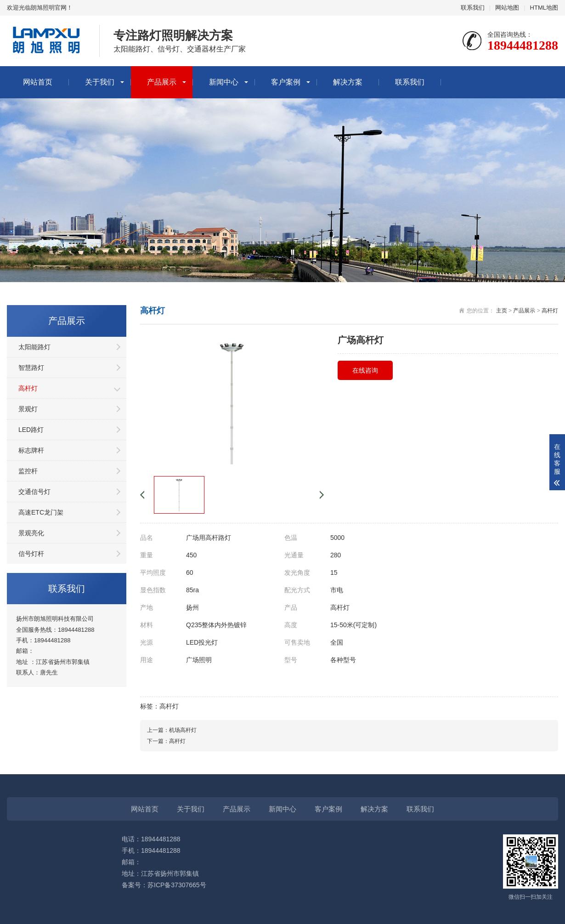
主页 (502, 311)
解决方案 (348, 82)
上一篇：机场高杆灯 (172, 730)
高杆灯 (28, 388)
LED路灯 (31, 430)
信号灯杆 (31, 554)
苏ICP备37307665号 (177, 885)
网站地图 (507, 8)
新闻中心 (224, 82)
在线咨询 (365, 370)
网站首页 (38, 82)
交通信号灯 (34, 492)
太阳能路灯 (34, 347)
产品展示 (162, 82)
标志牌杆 (31, 450)
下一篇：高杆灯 (166, 741)
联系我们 (473, 8)
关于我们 (100, 82)
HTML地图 (544, 8)
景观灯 (28, 409)
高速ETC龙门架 (41, 512)
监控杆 (28, 471)
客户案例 (286, 82)
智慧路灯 (31, 368)
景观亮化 (31, 533)
